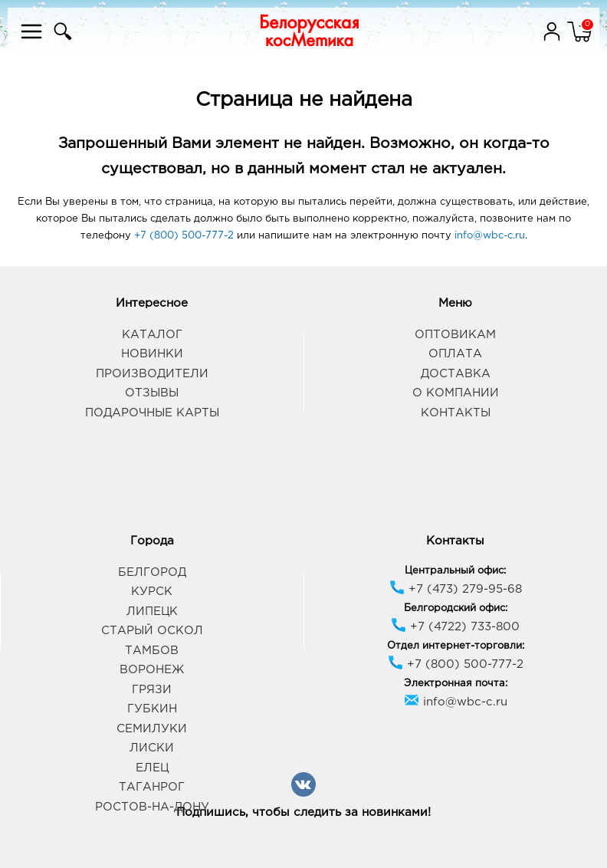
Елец (152, 768)
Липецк (152, 612)
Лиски (152, 748)
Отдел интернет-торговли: (456, 646)
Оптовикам (455, 335)
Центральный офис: (455, 571)
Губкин (152, 709)
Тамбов (152, 651)
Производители (152, 374)
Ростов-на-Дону (152, 807)
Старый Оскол (152, 631)
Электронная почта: (456, 684)
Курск (152, 592)
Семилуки (152, 729)
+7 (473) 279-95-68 (456, 589)
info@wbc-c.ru (490, 236)
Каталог (152, 335)
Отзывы (152, 393)
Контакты (456, 413)
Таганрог (152, 787)
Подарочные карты (152, 413)
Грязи (152, 690)
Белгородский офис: (456, 608)
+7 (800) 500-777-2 (184, 236)
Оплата (455, 354)
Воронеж (152, 670)
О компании (456, 393)
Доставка (456, 374)
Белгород (152, 572)
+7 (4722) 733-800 (455, 627)
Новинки (152, 354)
